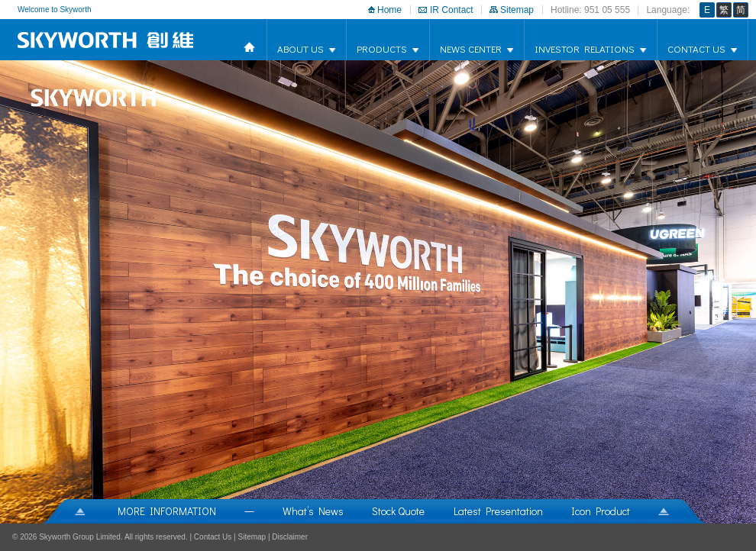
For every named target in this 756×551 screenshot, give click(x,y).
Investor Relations (585, 48)
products (382, 48)
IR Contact (452, 10)
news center (471, 48)
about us (300, 48)
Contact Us (696, 48)
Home (389, 10)
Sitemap (517, 10)
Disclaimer (290, 537)
